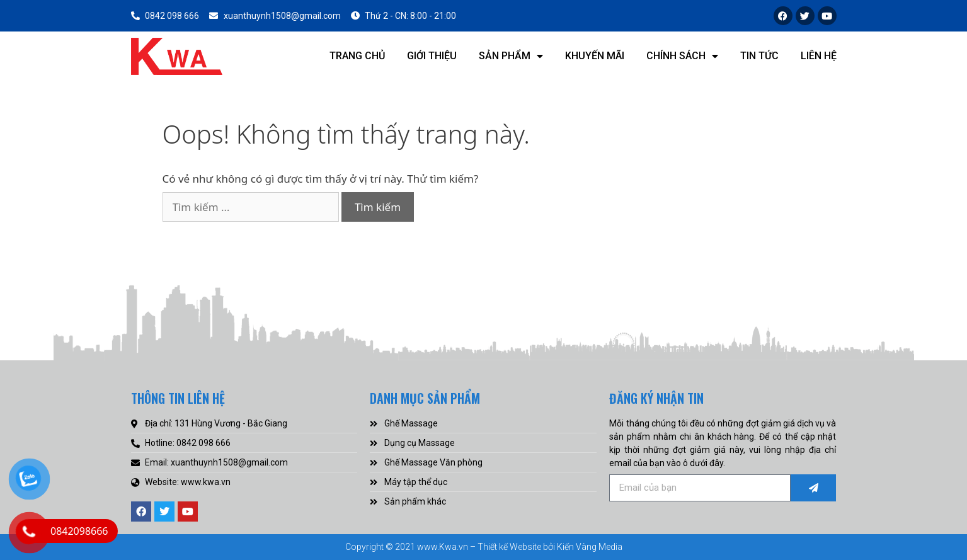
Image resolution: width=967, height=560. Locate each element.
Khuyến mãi (595, 56)
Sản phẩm (511, 56)
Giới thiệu (432, 56)
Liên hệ (819, 56)
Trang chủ (357, 56)
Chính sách (682, 56)
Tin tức (759, 56)
